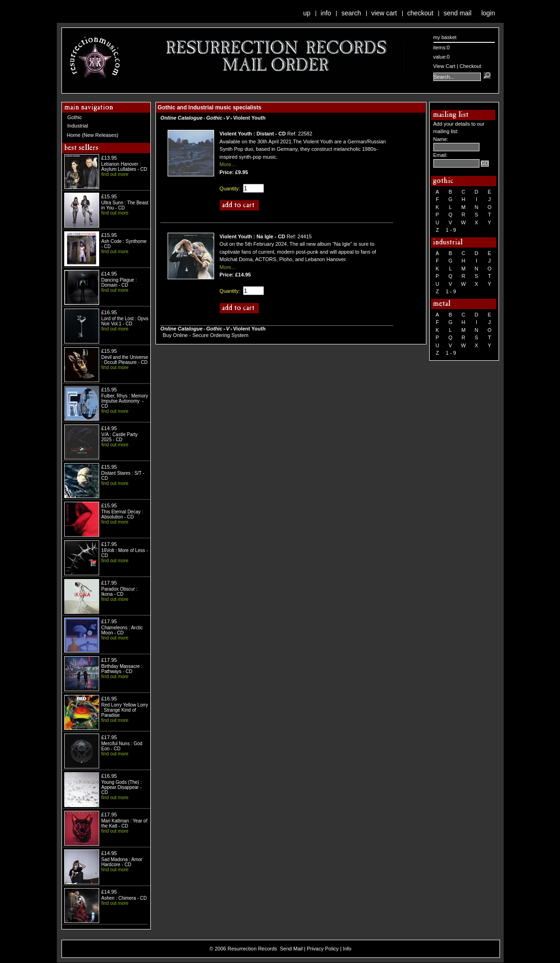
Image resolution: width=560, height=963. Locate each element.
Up (307, 13)
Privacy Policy (323, 949)
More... (228, 164)
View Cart (384, 13)
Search (351, 13)
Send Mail (458, 13)
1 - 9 (451, 230)
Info (326, 13)
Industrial (78, 126)
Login (488, 13)
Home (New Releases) (93, 135)
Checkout (420, 13)
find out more (115, 174)
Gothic (75, 117)
